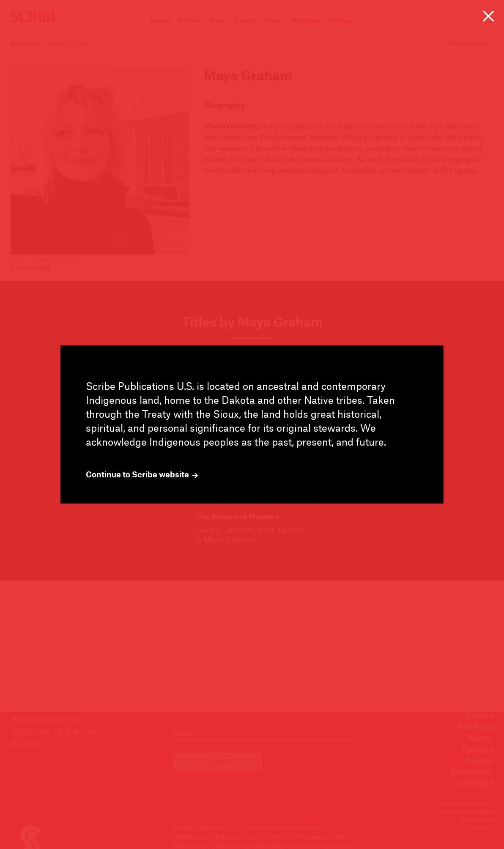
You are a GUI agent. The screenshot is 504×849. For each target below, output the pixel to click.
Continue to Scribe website (142, 474)
